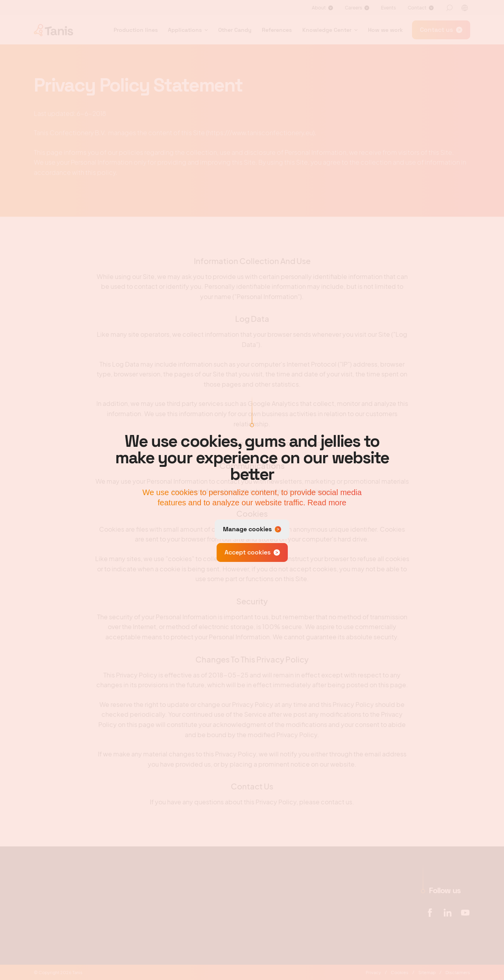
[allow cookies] (252, 552)
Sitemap (427, 972)
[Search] (449, 8)
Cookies (400, 972)
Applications (185, 30)
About (319, 8)
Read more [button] (327, 503)
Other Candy (235, 30)
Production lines (136, 30)
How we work (385, 30)
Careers (353, 8)
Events (388, 8)
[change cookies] (252, 529)
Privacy (373, 972)
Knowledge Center (327, 30)
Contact (417, 8)
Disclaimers (458, 972)
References (277, 30)
